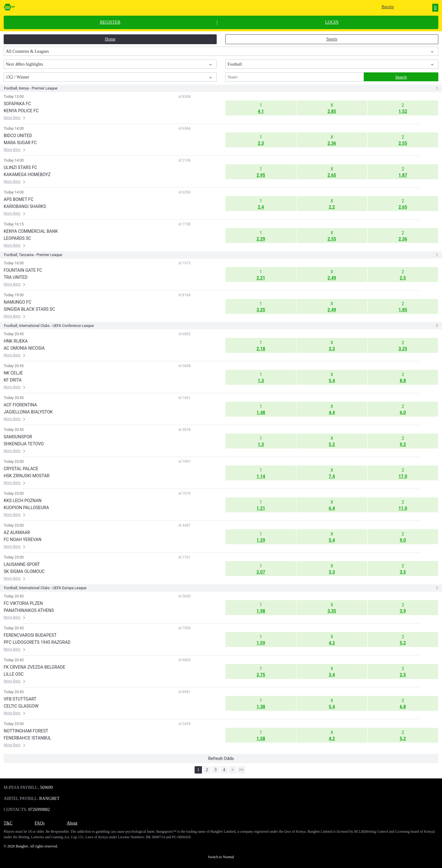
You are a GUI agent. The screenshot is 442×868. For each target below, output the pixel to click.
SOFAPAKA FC (17, 104)
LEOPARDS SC (17, 238)
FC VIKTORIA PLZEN (23, 603)
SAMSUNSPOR (18, 437)
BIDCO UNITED (18, 136)
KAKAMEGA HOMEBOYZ (27, 175)
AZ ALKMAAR (17, 532)
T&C (8, 823)
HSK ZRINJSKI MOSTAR (27, 476)
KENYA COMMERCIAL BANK (31, 231)
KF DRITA (13, 380)
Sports (332, 39)
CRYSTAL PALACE (21, 469)
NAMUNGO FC (17, 302)
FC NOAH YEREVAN (23, 540)
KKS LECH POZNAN (23, 501)
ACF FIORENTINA (20, 405)
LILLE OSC (14, 674)
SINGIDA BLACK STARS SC (29, 309)
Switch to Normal (221, 857)
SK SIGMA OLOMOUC (24, 571)
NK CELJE (13, 373)
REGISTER (110, 22)
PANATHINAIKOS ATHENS (29, 610)
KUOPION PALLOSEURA (26, 508)
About (72, 823)
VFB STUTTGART (20, 699)
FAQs (40, 823)
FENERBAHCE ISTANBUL (27, 738)
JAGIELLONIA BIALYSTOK (28, 412)
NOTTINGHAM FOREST (26, 731)
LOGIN (332, 22)
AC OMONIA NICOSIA (24, 348)
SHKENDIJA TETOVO (24, 444)
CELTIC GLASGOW (21, 706)
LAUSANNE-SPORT (22, 564)
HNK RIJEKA (16, 341)
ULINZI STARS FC (20, 167)
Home (110, 39)
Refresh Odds (221, 759)
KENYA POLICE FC (21, 111)
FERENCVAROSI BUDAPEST (30, 635)
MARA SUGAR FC (20, 143)
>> (241, 770)
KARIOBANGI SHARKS (25, 206)
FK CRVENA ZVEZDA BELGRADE (35, 667)
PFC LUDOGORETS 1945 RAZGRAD (37, 642)
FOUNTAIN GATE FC (23, 270)
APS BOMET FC (19, 199)
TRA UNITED (16, 277)
